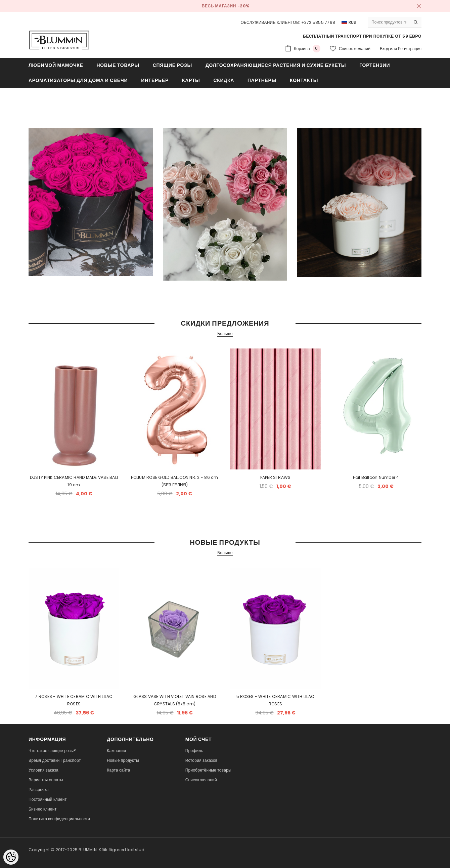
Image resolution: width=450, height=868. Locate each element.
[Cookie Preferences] (11, 857)
